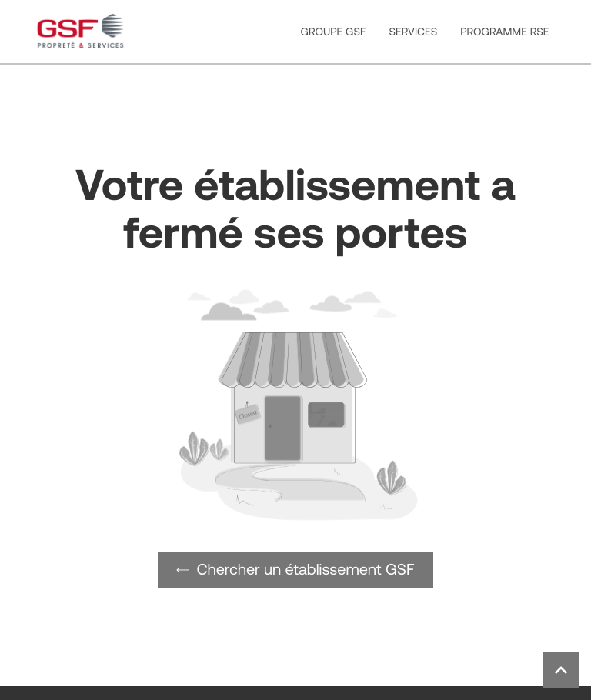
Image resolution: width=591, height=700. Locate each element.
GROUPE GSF (334, 32)
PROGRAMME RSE (504, 32)
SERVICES (413, 32)
